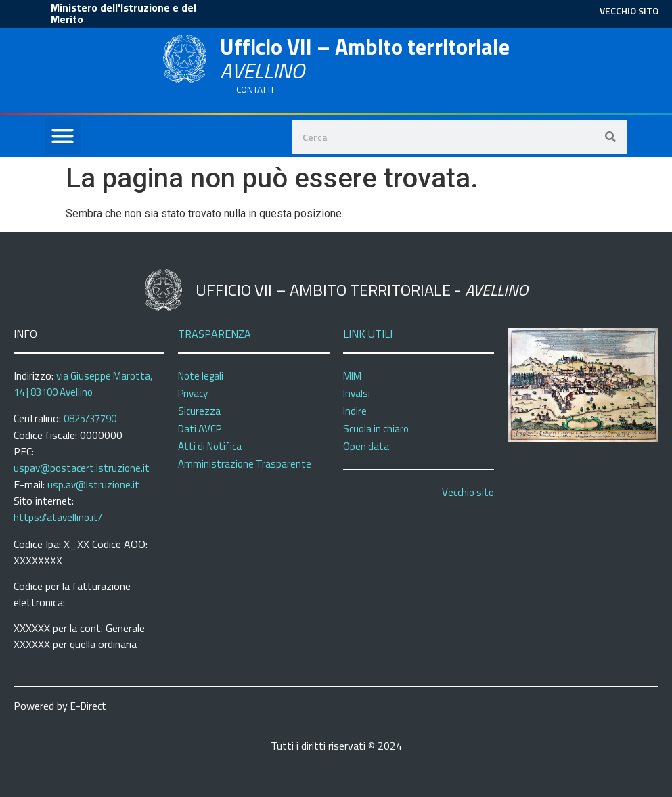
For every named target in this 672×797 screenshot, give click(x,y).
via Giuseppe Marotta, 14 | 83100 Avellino (83, 384)
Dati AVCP (200, 429)
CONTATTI (255, 89)
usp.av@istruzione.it (93, 485)
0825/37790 (90, 418)
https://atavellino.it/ (58, 517)
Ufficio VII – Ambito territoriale (365, 59)
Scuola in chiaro (376, 429)
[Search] (610, 137)
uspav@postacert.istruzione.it (82, 468)
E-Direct (88, 706)
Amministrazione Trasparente (245, 464)
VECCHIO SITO (629, 10)
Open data (366, 446)
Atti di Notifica (210, 446)
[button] (63, 136)
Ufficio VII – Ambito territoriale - (362, 290)
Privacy (193, 393)
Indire (355, 411)
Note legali (201, 376)
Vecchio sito (468, 492)
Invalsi (357, 393)
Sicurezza (199, 411)
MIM (352, 376)
